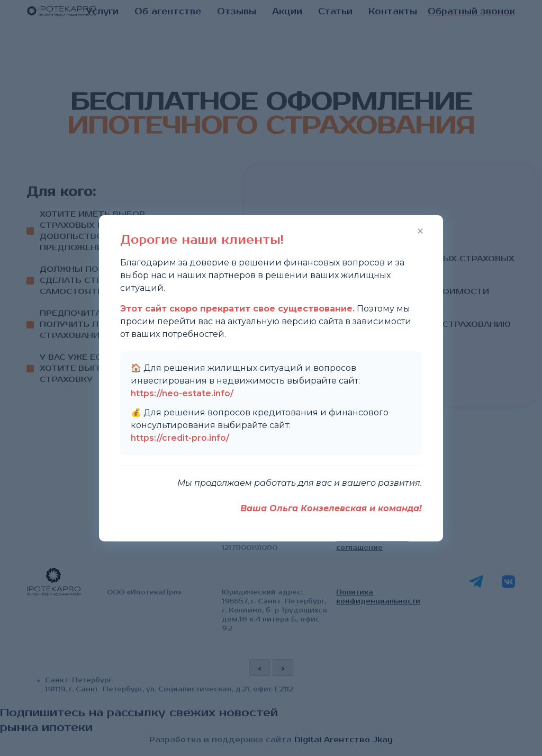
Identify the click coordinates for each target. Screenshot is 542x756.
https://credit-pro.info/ (180, 438)
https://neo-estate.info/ (182, 393)
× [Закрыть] (420, 230)
